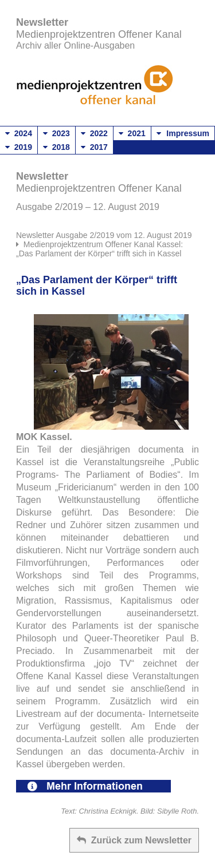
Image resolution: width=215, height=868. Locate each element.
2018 (56, 147)
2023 (56, 133)
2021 (132, 133)
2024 (19, 133)
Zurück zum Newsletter (134, 840)
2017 (94, 147)
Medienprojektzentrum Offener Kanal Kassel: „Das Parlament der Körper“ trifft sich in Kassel (99, 249)
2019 (19, 147)
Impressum (188, 133)
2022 (94, 133)
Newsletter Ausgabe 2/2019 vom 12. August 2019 (104, 235)
